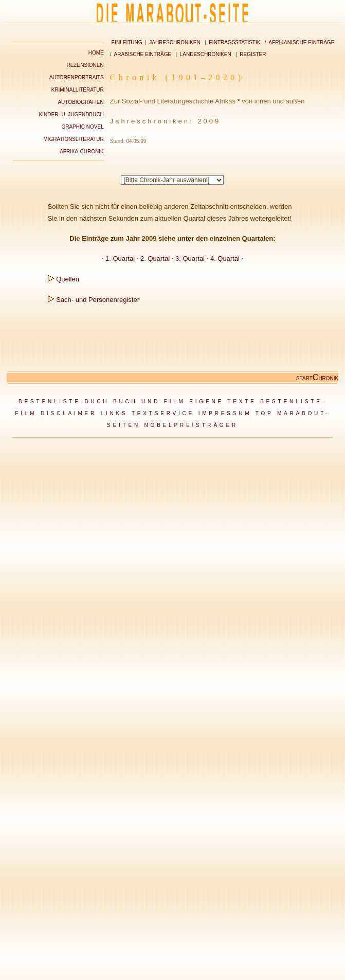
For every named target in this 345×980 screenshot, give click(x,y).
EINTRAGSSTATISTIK (234, 42)
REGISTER (253, 54)
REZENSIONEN (85, 65)
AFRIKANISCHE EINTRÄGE (302, 42)
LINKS (114, 413)
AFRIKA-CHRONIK (82, 152)
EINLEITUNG (126, 42)
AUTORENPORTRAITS (77, 77)
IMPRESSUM (225, 413)
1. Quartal (120, 259)
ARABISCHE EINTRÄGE (143, 54)
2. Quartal (155, 259)
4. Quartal (225, 259)
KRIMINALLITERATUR (78, 90)
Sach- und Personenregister (98, 300)
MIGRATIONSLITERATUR (73, 139)
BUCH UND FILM (149, 402)
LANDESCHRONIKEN (206, 54)
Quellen (68, 279)
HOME (96, 53)
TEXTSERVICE (163, 413)
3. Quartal (190, 259)
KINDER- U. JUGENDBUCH (71, 114)
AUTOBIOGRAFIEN (80, 102)
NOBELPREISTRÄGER (191, 425)
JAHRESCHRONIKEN (175, 42)
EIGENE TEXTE (223, 402)
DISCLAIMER (69, 413)
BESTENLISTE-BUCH (64, 402)
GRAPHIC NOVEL (82, 127)
